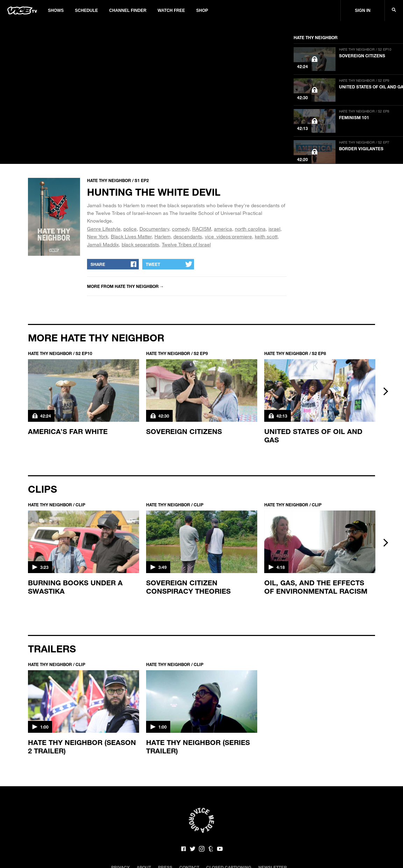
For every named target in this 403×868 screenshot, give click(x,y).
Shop (202, 10)
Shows (56, 10)
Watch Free (171, 10)
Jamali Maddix (103, 244)
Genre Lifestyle (104, 229)
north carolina (250, 229)
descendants (188, 236)
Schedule (86, 10)
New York (98, 236)
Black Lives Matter (131, 236)
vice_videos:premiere (228, 236)
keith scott (266, 236)
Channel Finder (128, 10)
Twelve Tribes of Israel (186, 244)
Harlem (163, 236)
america (223, 229)
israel (274, 229)
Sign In (363, 10)
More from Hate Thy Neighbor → (125, 286)
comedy (181, 229)
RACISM (202, 229)
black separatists (140, 244)
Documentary (154, 229)
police (130, 229)
